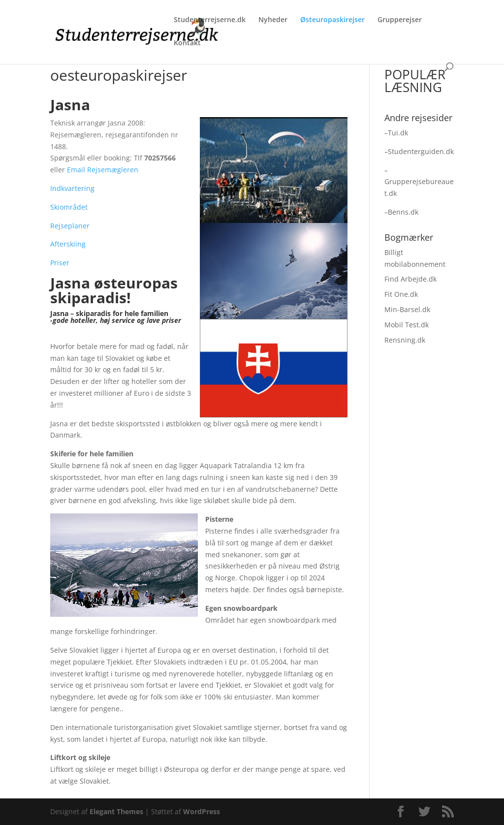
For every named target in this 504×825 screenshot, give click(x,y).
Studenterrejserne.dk (210, 20)
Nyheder (273, 20)
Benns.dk (403, 212)
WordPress (202, 811)
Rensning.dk (405, 340)
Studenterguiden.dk (421, 151)
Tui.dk (398, 133)
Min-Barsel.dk (407, 309)
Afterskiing (68, 244)
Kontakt (187, 43)
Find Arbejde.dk (410, 279)
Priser (60, 263)
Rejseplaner (70, 226)
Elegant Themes (116, 811)
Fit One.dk (401, 294)
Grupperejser (400, 20)
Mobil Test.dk (407, 325)
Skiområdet (69, 207)
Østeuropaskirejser (332, 20)
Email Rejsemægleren (103, 170)
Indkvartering (72, 188)
